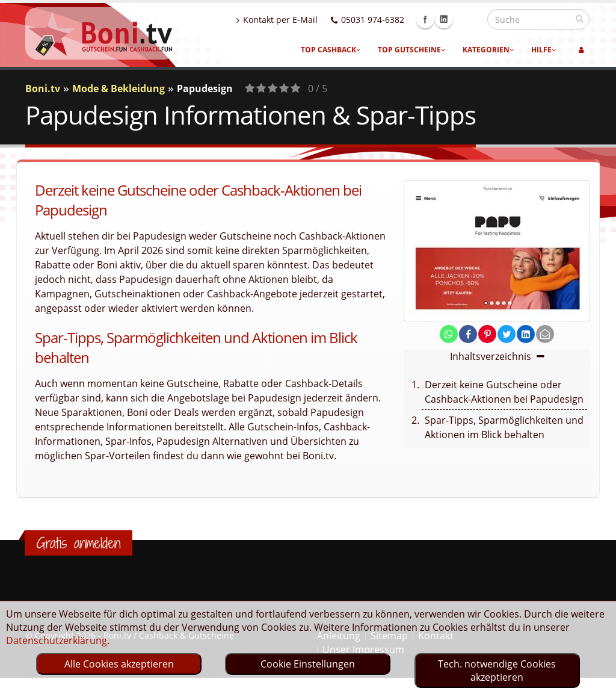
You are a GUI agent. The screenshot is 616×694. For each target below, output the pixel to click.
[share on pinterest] (487, 334)
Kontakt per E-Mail (303, 20)
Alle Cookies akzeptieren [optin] (119, 664)
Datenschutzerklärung (57, 640)
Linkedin (470, 19)
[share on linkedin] (526, 334)
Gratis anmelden (79, 543)
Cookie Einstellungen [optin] (308, 664)
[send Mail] (545, 334)
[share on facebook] (468, 334)
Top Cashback (331, 50)
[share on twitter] (507, 334)
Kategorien (488, 50)
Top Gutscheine (412, 50)
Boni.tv (43, 88)
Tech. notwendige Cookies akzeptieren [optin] (497, 671)
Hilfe (544, 50)
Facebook (451, 19)
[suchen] (580, 19)
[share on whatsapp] (449, 334)
